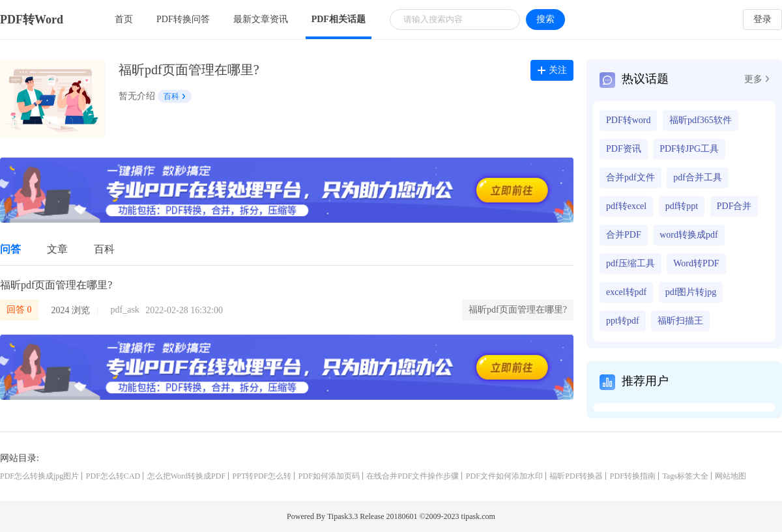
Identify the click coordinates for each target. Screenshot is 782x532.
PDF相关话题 (339, 19)
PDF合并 (734, 206)
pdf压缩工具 (630, 263)
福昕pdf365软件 (701, 120)
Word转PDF (696, 263)
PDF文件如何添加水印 (504, 476)
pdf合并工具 (698, 177)
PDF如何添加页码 (329, 476)
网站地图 (731, 476)
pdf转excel (626, 206)
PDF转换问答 (183, 19)
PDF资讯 (624, 149)
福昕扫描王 (680, 321)
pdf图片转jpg (691, 292)
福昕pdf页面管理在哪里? (56, 285)
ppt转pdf (623, 321)
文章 (57, 249)
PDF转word (628, 120)
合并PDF (624, 235)
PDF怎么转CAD (113, 476)
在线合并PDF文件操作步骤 (413, 476)
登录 (762, 19)
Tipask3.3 (342, 516)
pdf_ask (125, 310)
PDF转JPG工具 (689, 149)
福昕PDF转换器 (576, 476)
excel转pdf (626, 292)
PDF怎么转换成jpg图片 (39, 476)
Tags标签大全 (685, 476)
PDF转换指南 (633, 476)
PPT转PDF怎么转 (262, 476)
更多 (757, 79)
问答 (10, 249)
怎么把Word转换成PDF (186, 476)
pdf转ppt (682, 206)
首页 (124, 19)
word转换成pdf (688, 235)
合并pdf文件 (630, 177)
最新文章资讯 (261, 19)
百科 (174, 96)
